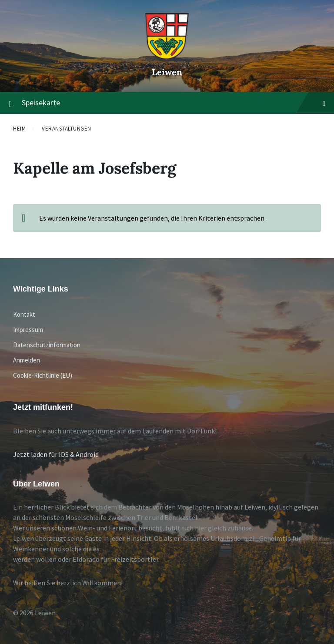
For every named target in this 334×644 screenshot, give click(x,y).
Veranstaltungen (67, 129)
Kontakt (24, 314)
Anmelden (27, 360)
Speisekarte (167, 103)
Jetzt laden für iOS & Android (56, 454)
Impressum (28, 330)
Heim (19, 129)
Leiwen (167, 72)
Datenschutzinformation (47, 345)
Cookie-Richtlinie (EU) (43, 375)
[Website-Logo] (167, 57)
